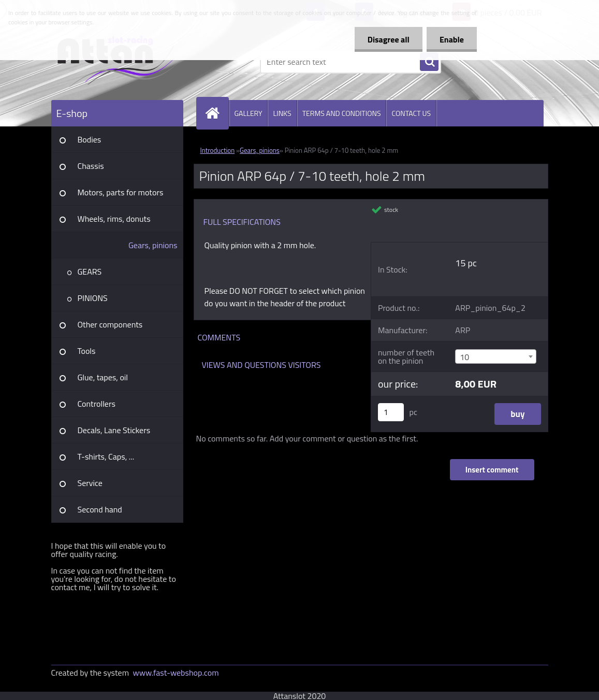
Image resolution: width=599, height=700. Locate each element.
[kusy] (391, 412)
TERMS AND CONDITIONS (342, 113)
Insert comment (492, 470)
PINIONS (93, 298)
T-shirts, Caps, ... (106, 456)
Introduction (218, 150)
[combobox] (496, 356)
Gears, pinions (153, 245)
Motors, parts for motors (121, 192)
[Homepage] (217, 113)
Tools (87, 351)
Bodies (90, 139)
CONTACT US (411, 113)
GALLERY (249, 113)
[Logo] (122, 62)
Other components (110, 324)
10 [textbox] (464, 357)
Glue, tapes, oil (103, 377)
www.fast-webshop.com (176, 673)
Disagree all (389, 39)
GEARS (90, 272)
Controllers (97, 404)
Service (90, 483)
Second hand (100, 509)
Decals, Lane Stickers (114, 430)
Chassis (91, 166)
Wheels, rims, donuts (114, 219)
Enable (452, 39)
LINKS (282, 113)
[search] (429, 62)
